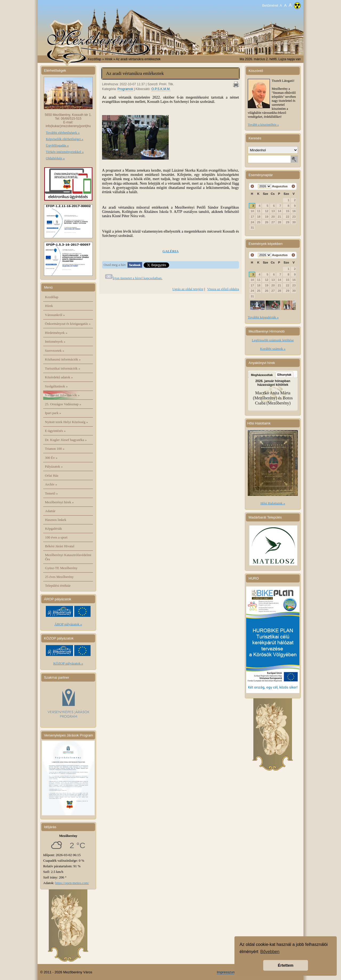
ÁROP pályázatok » (68, 624)
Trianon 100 (55, 449)
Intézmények (55, 341)
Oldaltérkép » (55, 158)
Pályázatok (54, 466)
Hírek (49, 306)
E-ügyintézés (55, 431)
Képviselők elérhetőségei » (65, 139)
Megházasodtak (262, 375)
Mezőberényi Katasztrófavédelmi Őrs (68, 557)
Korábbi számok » (273, 349)
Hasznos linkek (56, 520)
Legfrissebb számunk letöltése (273, 340)
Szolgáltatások (56, 386)
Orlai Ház (52, 475)
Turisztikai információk (63, 368)
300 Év (51, 458)
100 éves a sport (56, 537)
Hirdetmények (56, 333)
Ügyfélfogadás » (57, 145)
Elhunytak (284, 375)
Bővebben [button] (270, 952)
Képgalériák (54, 529)
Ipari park (53, 413)
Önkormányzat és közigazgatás (68, 324)
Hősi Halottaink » (273, 503)
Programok (125, 89)
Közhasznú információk (63, 359)
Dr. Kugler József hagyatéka (66, 440)
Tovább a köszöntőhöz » (263, 125)
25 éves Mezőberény (59, 577)
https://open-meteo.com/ (72, 883)
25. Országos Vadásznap (63, 404)
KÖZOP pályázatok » (68, 663)
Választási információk (62, 395)
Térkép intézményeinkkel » (65, 152)
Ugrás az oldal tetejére (188, 289)
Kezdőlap (95, 59)
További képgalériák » (263, 317)
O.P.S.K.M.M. (161, 89)
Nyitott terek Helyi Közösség (67, 422)
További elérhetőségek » (63, 133)
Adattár (50, 511)
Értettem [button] (286, 965)
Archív (51, 484)
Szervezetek (55, 351)
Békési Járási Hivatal (60, 546)
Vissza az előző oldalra (223, 289)
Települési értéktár (58, 586)
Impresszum (226, 972)
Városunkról (55, 315)
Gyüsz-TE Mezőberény (61, 568)
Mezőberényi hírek (59, 502)
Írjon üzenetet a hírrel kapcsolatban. (138, 278)
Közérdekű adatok (59, 377)
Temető (52, 493)
